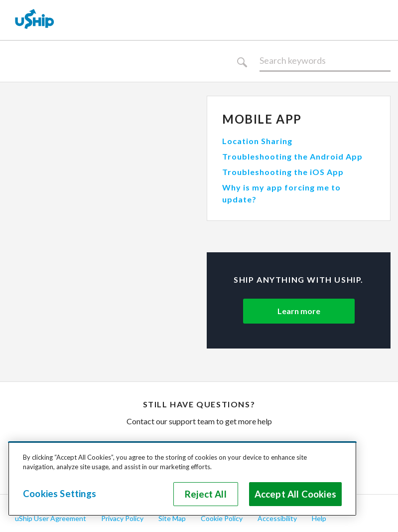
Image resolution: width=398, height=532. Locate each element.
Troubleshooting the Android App (292, 156)
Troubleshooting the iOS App (283, 172)
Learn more (299, 311)
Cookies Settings (60, 494)
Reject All (206, 494)
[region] (182, 479)
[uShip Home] (35, 20)
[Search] (325, 61)
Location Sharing (257, 141)
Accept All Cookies (295, 494)
